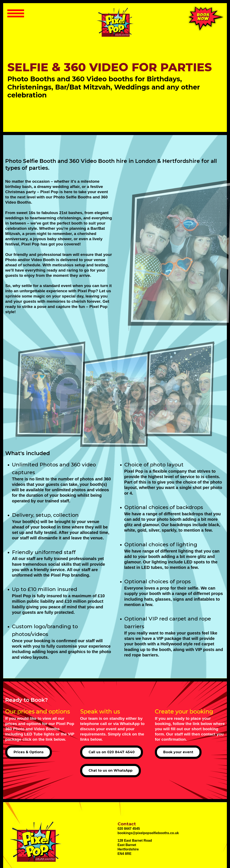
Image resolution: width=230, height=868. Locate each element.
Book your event (178, 752)
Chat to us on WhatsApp (111, 770)
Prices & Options (29, 752)
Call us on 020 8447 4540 (112, 752)
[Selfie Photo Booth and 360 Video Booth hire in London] (115, 22)
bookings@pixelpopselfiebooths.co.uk (148, 833)
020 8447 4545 (129, 829)
